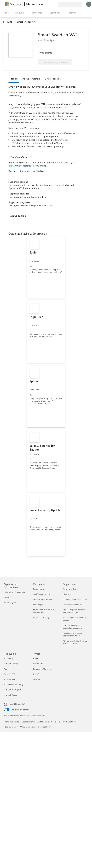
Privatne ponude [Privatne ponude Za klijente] (40, 604)
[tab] (14, 79)
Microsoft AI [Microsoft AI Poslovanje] (9, 658)
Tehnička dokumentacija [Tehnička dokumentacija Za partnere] (72, 604)
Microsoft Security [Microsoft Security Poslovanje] (11, 664)
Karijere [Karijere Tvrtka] (36, 658)
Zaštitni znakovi (11, 727)
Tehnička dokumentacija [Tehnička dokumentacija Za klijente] (43, 599)
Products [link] (8, 22)
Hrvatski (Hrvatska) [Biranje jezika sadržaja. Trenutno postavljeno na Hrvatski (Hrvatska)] (17, 704)
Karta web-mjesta (12, 722)
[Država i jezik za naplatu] (70, 4)
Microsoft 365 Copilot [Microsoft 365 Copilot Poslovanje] (12, 690)
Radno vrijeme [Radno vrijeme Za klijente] (39, 589)
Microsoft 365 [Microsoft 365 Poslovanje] (9, 679)
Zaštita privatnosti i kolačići (49, 722)
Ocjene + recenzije (31, 79)
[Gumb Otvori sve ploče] (6, 13)
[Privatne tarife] (56, 4)
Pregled (14, 79)
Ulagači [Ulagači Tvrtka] (36, 674)
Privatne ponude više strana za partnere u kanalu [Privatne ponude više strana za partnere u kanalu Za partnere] (75, 642)
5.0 (40, 53)
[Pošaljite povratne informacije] (44, 4)
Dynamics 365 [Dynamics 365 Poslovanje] (9, 674)
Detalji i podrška (53, 79)
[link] (46, 268)
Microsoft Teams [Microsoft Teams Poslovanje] (10, 695)
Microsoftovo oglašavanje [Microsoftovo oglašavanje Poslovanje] (14, 684)
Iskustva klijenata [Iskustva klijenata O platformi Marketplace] (11, 603)
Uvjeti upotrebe (69, 722)
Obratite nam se (28, 722)
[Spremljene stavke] (52, 4)
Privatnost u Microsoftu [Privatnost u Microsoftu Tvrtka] (42, 669)
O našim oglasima (28, 727)
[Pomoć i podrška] (48, 4)
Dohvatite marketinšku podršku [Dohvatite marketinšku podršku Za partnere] (75, 599)
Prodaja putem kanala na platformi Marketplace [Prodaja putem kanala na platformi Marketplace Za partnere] (72, 634)
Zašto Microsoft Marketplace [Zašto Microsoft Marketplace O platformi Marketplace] (15, 592)
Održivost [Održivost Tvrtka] (37, 679)
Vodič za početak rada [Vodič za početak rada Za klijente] (42, 594)
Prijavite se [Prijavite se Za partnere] (67, 594)
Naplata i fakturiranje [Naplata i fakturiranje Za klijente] (42, 618)
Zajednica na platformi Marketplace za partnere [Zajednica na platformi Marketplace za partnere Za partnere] (72, 627)
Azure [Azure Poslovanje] (6, 669)
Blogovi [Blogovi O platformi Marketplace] (7, 597)
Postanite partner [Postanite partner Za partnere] (70, 589)
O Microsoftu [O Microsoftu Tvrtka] (38, 664)
